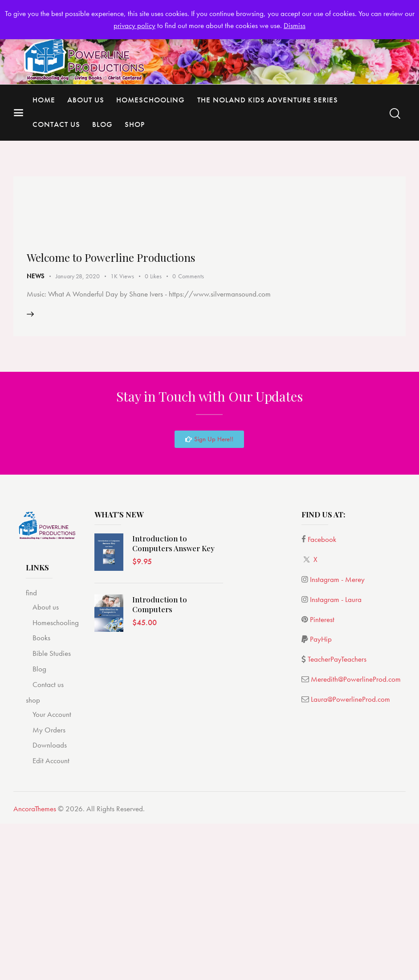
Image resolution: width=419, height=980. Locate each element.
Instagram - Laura (336, 756)
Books (41, 795)
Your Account (52, 871)
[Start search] (395, 114)
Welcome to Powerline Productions (115, 414)
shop (33, 857)
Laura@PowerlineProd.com (350, 856)
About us (46, 764)
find (31, 749)
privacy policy (134, 25)
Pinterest (322, 776)
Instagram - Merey (337, 736)
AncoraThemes (35, 966)
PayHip (321, 796)
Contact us (48, 842)
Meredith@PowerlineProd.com (356, 836)
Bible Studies (52, 810)
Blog (39, 826)
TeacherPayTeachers (337, 816)
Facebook (322, 696)
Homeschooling (56, 779)
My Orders (49, 886)
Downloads (50, 902)
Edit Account (51, 918)
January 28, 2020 (78, 432)
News (36, 432)
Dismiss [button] (295, 25)
